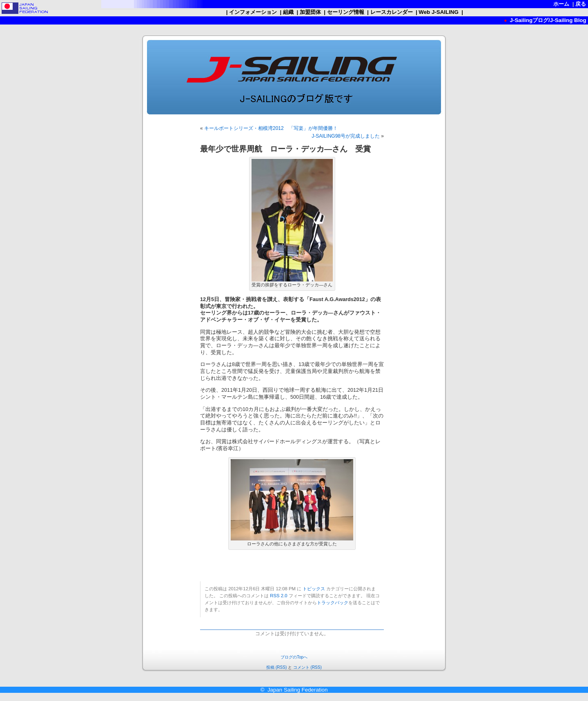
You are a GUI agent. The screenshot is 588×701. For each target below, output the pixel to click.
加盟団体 (310, 12)
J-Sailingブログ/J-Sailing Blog (547, 20)
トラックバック (333, 603)
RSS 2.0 (278, 596)
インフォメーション (253, 12)
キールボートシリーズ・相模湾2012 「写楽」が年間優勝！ (271, 128)
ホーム (561, 4)
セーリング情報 (345, 12)
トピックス (314, 589)
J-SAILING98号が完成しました (346, 136)
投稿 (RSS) (276, 667)
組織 (288, 12)
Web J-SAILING (439, 12)
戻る (581, 4)
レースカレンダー (391, 12)
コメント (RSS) (307, 667)
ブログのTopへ (294, 657)
